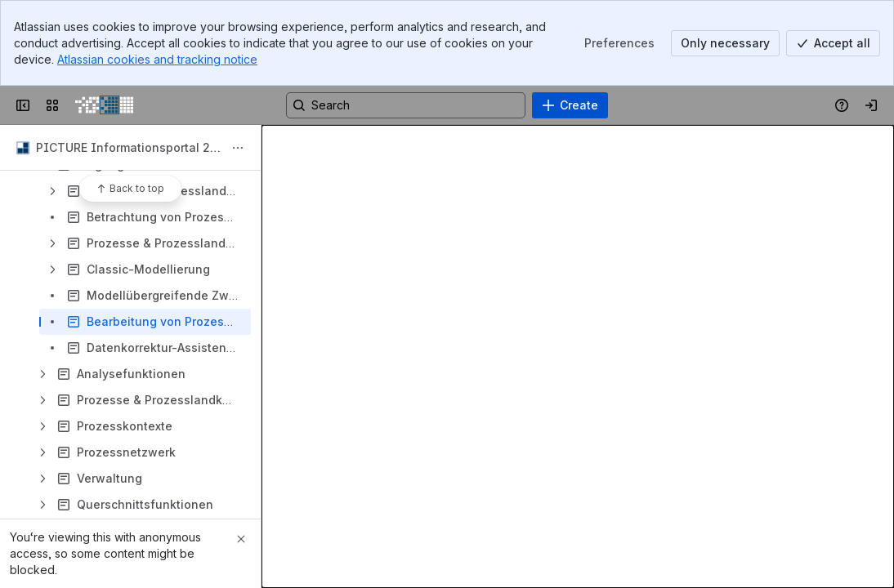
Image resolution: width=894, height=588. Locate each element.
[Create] (570, 105)
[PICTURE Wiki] (104, 105)
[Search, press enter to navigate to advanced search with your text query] (406, 105)
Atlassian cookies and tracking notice (157, 59)
